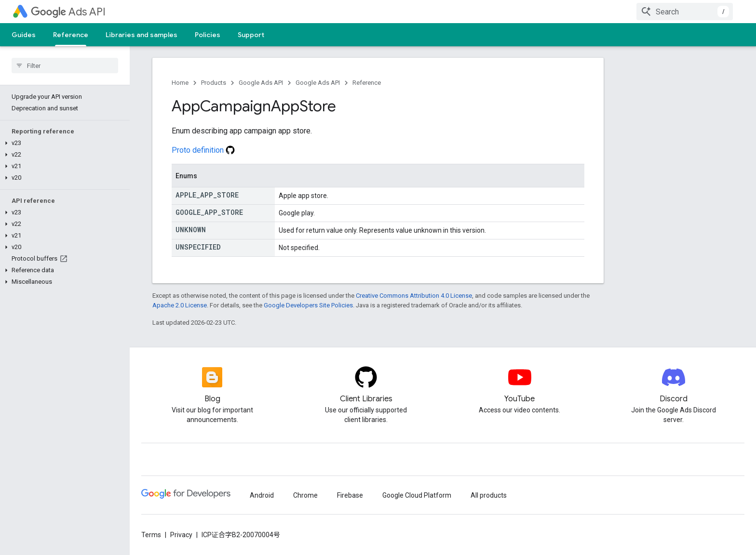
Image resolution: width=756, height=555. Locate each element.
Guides (24, 35)
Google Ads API (261, 83)
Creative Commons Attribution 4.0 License (414, 296)
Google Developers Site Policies (308, 305)
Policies (208, 35)
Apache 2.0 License (180, 305)
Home (180, 83)
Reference (367, 83)
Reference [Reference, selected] (71, 35)
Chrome (305, 495)
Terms (151, 535)
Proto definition (203, 150)
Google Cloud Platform (417, 495)
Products (214, 83)
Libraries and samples (142, 35)
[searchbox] (65, 66)
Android (262, 495)
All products (489, 495)
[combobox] (685, 12)
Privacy (181, 535)
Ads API (68, 12)
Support (251, 35)
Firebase (350, 495)
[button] (63, 143)
